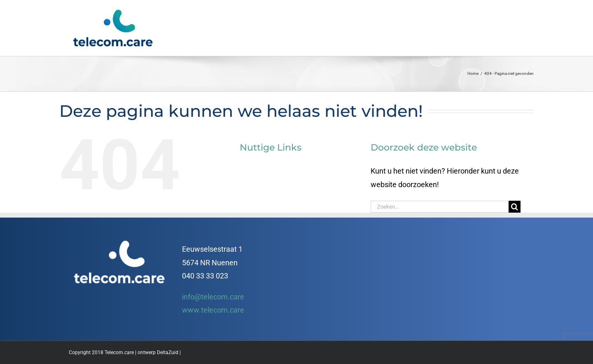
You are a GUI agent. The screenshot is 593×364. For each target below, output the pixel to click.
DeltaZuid (168, 352)
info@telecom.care (213, 297)
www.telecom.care (213, 310)
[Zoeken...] (440, 207)
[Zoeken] (515, 207)
